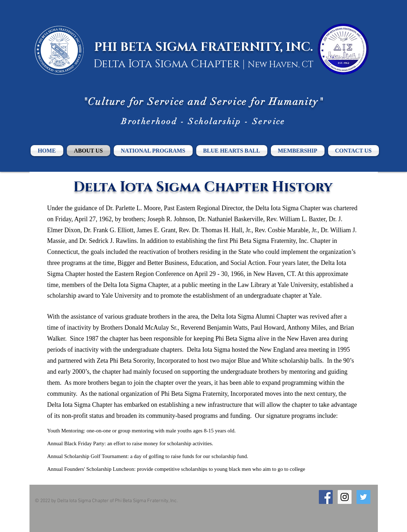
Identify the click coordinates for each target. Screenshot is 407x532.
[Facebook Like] (333, 510)
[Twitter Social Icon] (363, 497)
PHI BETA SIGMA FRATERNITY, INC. (204, 47)
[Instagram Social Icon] (345, 497)
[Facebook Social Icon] (326, 497)
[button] (298, 151)
